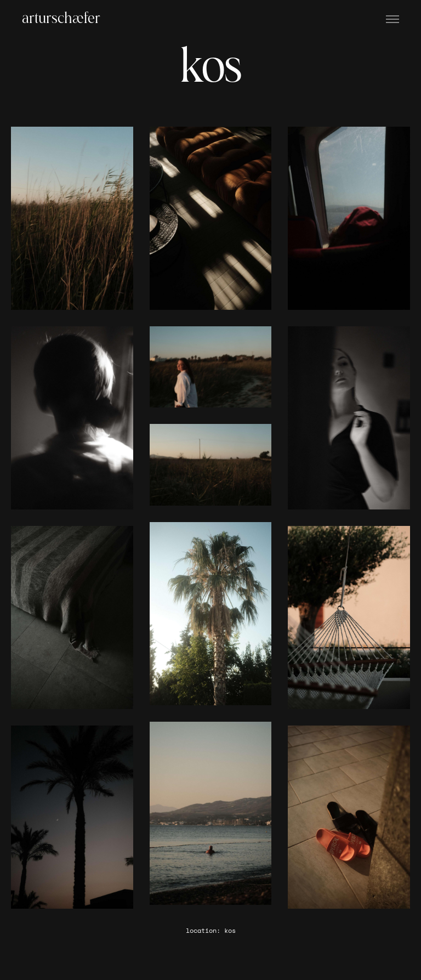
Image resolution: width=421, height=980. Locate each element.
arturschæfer (61, 19)
